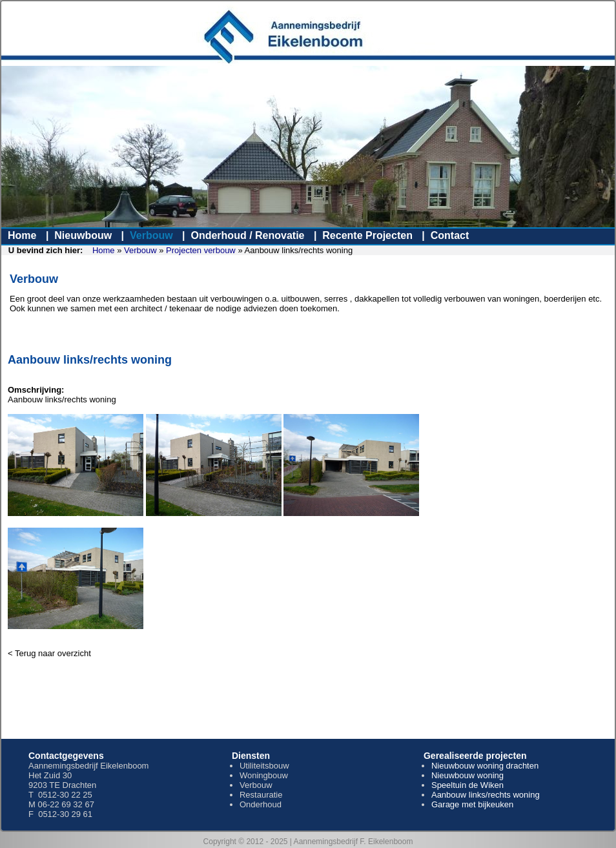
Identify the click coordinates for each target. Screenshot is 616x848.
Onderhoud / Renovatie (247, 235)
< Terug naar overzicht (49, 653)
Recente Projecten (367, 235)
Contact (450, 235)
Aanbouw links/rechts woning (486, 795)
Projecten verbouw (201, 250)
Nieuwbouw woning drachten (485, 766)
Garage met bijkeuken (472, 804)
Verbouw (151, 235)
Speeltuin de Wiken (467, 785)
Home (22, 235)
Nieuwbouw (83, 235)
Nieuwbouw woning (467, 775)
